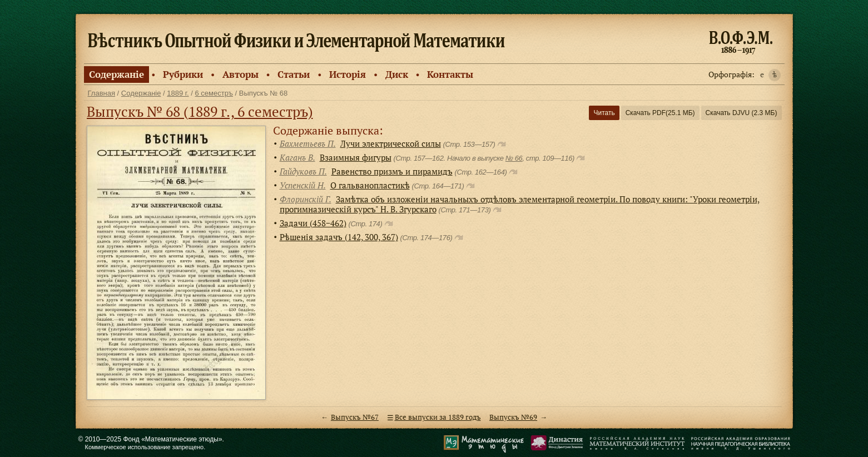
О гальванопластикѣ (370, 185)
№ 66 (514, 158)
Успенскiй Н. (303, 185)
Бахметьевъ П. (308, 143)
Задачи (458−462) (313, 223)
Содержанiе (116, 74)
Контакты (450, 74)
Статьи (294, 74)
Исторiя (348, 74)
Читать (604, 113)
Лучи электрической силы (391, 143)
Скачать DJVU (741, 113)
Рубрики (183, 74)
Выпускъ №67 (355, 417)
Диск (397, 74)
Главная (101, 93)
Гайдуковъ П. (303, 171)
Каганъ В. (297, 157)
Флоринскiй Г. (306, 199)
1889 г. (178, 93)
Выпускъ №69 (513, 417)
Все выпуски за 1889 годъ (438, 417)
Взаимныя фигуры (356, 157)
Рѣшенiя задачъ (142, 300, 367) (339, 237)
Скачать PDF (660, 113)
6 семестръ (214, 93)
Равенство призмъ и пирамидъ (392, 171)
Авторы (240, 74)
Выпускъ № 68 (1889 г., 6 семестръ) (200, 111)
